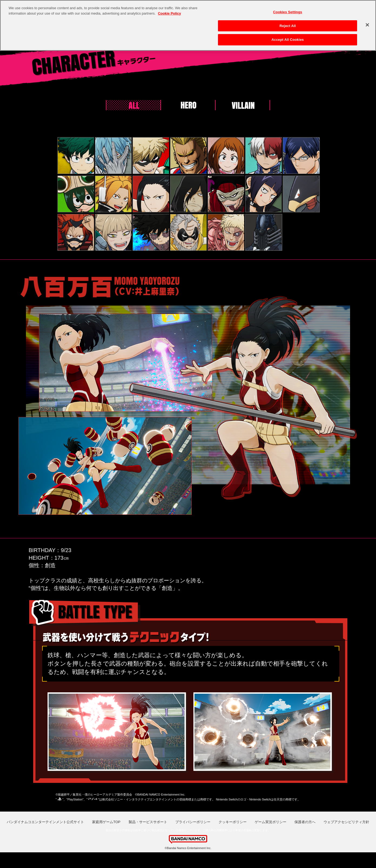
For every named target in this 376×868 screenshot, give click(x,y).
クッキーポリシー (233, 822)
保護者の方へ (305, 822)
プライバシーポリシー (193, 822)
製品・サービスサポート (148, 822)
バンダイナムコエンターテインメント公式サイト (45, 822)
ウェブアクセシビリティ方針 (346, 822)
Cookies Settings (288, 10)
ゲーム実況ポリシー (271, 822)
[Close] (367, 23)
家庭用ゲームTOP (106, 822)
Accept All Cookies (288, 38)
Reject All (288, 24)
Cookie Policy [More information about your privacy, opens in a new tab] (169, 11)
